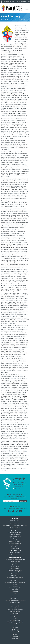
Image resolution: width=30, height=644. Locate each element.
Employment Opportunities (15, 554)
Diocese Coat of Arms (15, 522)
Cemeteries (15, 565)
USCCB (15, 624)
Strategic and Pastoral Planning (15, 577)
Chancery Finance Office (15, 533)
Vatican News (15, 629)
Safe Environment (15, 575)
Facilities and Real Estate (15, 572)
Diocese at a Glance (12, 19)
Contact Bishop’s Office (15, 543)
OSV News (15, 627)
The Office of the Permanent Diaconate (15, 601)
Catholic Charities (15, 561)
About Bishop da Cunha (15, 536)
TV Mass (15, 619)
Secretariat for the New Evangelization (15, 583)
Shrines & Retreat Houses (15, 550)
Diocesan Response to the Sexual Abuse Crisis (15, 526)
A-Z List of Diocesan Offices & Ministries (15, 560)
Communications (15, 568)
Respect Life (15, 590)
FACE (15, 593)
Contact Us (18, 489)
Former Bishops (15, 531)
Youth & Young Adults (15, 588)
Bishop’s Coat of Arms (15, 542)
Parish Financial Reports (15, 534)
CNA (15, 626)
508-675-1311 (19, 486)
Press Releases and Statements (15, 610)
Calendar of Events (15, 615)
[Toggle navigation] (27, 8)
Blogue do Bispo (15, 540)
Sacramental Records (15, 552)
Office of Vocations (15, 581)
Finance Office (15, 574)
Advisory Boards (15, 549)
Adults (15, 584)
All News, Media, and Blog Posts (15, 622)
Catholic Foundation (21, 2)
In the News (15, 608)
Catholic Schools (15, 563)
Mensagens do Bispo (15, 538)
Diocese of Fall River (9, 2)
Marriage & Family (15, 586)
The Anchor (15, 617)
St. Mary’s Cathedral (15, 527)
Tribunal (15, 579)
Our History (15, 529)
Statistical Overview (15, 524)
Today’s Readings (15, 631)
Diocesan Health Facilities (15, 570)
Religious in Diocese (15, 602)
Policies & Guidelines (15, 547)
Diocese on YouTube (15, 620)
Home (3, 19)
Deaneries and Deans (15, 545)
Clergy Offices (15, 567)
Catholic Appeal (15, 638)
